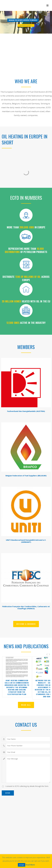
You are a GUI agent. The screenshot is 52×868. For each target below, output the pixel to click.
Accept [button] (22, 865)
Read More (30, 865)
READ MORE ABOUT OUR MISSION (25, 25)
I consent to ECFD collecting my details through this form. (27, 786)
